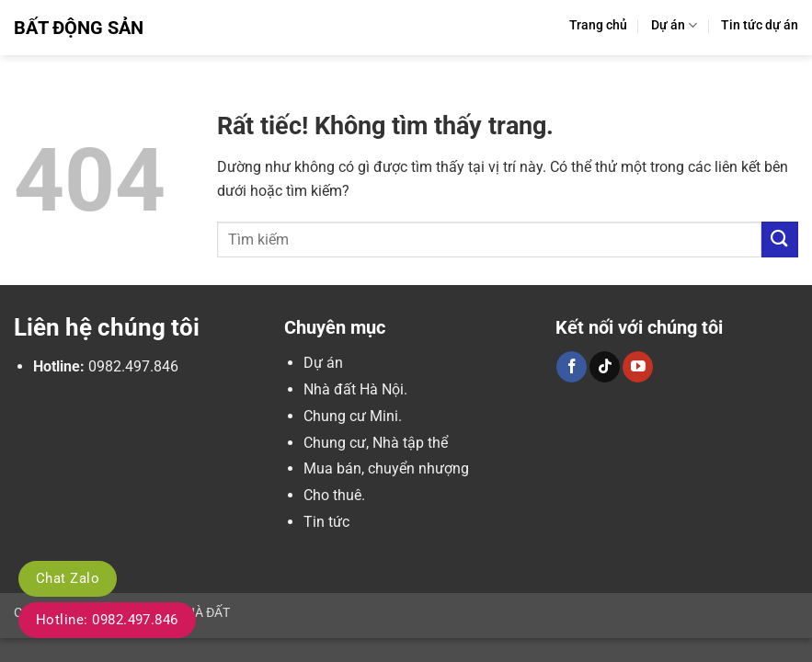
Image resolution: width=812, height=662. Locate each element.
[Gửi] (780, 240)
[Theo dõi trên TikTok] (605, 367)
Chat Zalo (68, 578)
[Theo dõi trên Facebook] (572, 367)
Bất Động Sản (79, 28)
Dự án (674, 25)
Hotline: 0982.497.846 (107, 620)
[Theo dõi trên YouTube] (638, 367)
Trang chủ (598, 25)
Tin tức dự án (760, 25)
